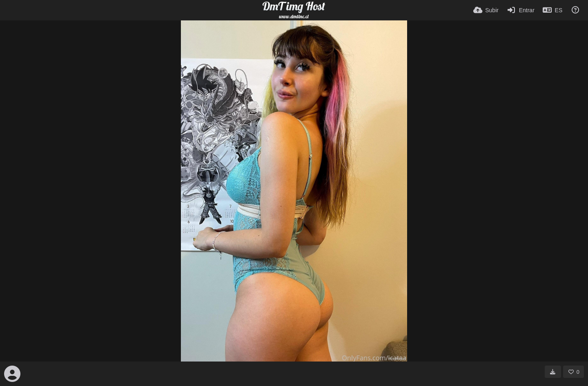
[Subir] (486, 10)
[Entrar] (521, 10)
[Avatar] (12, 374)
